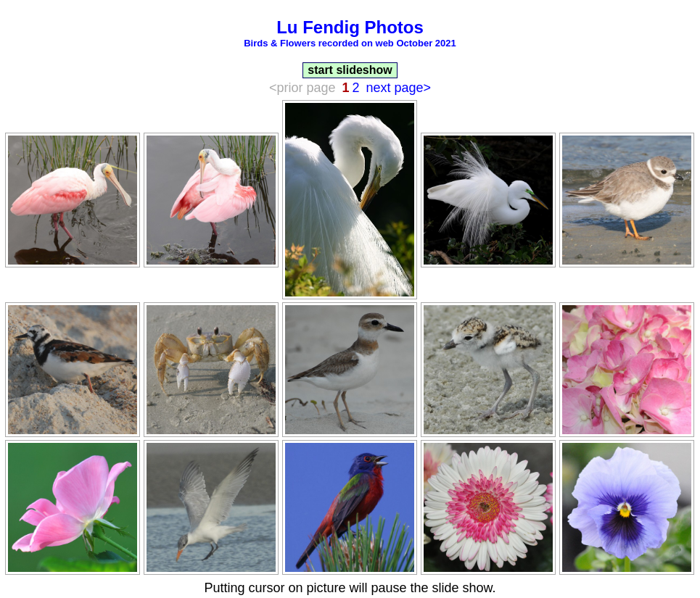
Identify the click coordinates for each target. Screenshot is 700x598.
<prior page (302, 88)
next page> (399, 88)
